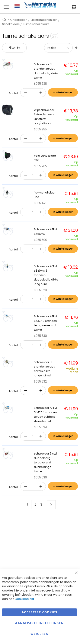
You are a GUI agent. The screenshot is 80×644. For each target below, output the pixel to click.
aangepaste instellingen (39, 623)
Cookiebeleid (24, 599)
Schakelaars (11, 24)
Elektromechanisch (44, 20)
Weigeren (39, 634)
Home (4, 20)
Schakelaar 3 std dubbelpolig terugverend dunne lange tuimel (45, 463)
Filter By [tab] (14, 48)
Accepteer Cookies (39, 612)
